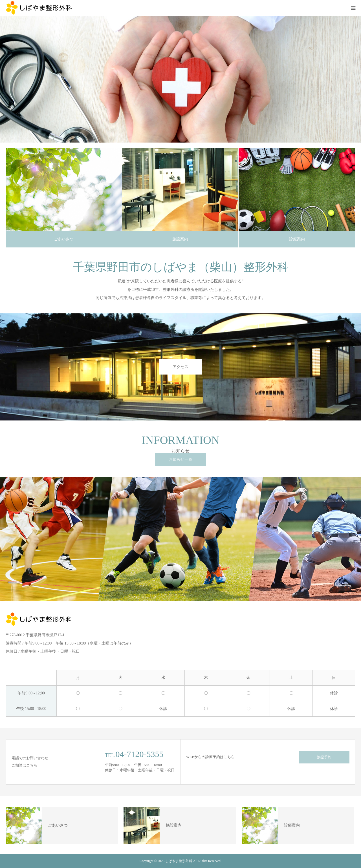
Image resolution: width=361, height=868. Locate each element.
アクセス (180, 367)
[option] (180, 79)
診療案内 (297, 239)
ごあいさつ (64, 239)
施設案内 (180, 239)
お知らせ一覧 (180, 460)
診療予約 (324, 757)
